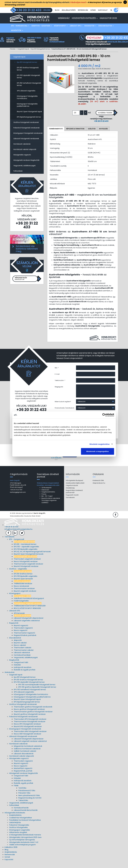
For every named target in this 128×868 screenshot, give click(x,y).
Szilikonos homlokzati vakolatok (27, 755)
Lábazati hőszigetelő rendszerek (26, 144)
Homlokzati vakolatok (22, 149)
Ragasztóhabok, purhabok (25, 642)
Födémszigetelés (21, 607)
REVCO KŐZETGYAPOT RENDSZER (27, 614)
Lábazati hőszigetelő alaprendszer (29, 624)
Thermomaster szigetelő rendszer (28, 570)
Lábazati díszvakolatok (24, 760)
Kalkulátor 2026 (108, 23)
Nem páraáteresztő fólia (29, 802)
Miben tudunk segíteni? (63, 407)
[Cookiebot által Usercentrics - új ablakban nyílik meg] (104, 415)
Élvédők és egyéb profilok (25, 676)
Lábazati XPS (76, 31)
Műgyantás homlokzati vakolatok (28, 752)
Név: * (57, 373)
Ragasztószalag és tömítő (30, 804)
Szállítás (92, 134)
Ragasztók (90, 31)
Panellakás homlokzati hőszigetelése (25, 826)
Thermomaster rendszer (24, 595)
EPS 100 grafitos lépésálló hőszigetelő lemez (37, 693)
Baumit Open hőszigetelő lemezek (29, 560)
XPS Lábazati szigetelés (26, 96)
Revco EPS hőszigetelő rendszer (27, 730)
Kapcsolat (103, 16)
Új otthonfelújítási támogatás (22, 846)
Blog (57, 16)
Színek (93, 16)
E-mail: (57, 379)
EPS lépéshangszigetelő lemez (29, 122)
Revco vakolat (20, 651)
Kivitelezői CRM (98, 487)
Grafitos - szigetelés (42, 31)
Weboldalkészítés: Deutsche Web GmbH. (25, 522)
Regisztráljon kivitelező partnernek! (74, 498)
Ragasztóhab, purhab (23, 777)
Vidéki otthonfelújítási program (22, 851)
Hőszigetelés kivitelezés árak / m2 (24, 848)
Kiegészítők (17, 36)
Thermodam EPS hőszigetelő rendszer (30, 725)
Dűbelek (17, 671)
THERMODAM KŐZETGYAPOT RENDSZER (30, 612)
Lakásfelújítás (15, 829)
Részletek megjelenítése (100, 444)
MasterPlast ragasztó (23, 774)
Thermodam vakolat (23, 654)
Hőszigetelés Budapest (74, 487)
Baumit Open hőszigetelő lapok (29, 117)
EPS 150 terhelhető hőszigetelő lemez (29, 89)
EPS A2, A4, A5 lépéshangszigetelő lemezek (32, 558)
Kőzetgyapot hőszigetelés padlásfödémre (27, 110)
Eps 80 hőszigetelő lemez (41, 54)
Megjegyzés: (59, 392)
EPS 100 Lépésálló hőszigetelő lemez (28, 82)
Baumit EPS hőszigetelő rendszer (28, 733)
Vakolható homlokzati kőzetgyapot (29, 605)
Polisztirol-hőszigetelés (19, 831)
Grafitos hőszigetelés (18, 834)
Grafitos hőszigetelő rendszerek (26, 128)
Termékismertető (56, 134)
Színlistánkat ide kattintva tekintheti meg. (27, 254)
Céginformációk (72, 492)
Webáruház (64, 23)
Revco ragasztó (21, 637)
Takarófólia (23, 807)
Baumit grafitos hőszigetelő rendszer (30, 720)
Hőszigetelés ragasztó (22, 160)
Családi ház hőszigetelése (21, 824)
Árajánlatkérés (69, 16)
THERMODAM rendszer (23, 590)
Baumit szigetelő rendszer (25, 597)
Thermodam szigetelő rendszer (27, 565)
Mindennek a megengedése (97, 451)
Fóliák (16, 792)
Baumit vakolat (20, 649)
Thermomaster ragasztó (24, 639)
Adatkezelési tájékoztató (75, 489)
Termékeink (70, 504)
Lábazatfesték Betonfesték (26, 816)
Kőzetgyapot (61, 31)
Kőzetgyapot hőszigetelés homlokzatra (27, 102)
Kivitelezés (103, 134)
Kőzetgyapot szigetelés (20, 836)
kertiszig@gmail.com (18, 498)
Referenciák (83, 16)
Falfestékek (18, 176)
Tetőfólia (22, 794)
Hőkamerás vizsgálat (18, 839)
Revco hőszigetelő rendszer (26, 568)
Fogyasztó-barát (72, 501)
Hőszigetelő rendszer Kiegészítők (26, 165)
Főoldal (13, 54)
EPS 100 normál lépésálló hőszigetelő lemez (37, 691)
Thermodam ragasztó (23, 634)
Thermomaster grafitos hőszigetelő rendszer (33, 718)
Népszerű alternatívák (75, 134)
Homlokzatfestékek (22, 661)
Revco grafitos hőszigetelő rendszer (29, 715)
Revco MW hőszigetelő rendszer (27, 740)
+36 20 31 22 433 (99, 127)
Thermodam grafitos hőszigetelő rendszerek (33, 713)
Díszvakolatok (106, 31)
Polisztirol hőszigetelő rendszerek (27, 133)
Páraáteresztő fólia (27, 797)
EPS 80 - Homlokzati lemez (25, 550)
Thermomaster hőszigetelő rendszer (30, 728)
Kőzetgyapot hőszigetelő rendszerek (28, 138)
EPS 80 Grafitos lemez (23, 580)
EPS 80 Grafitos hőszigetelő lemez (28, 74)
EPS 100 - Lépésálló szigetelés (26, 553)
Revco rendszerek (21, 592)
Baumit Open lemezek (23, 585)
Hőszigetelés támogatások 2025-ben (25, 843)
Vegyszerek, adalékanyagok (24, 171)
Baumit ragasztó (21, 632)
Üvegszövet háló (21, 669)
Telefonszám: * (60, 386)
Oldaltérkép (70, 494)
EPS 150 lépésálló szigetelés (26, 555)
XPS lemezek (19, 619)
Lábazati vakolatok (22, 659)
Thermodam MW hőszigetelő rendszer (30, 738)
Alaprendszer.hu (99, 489)
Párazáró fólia (24, 799)
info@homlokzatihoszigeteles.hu (19, 535)
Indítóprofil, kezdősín (23, 674)
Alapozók (18, 646)
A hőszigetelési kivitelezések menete (25, 841)
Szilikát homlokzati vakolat (25, 757)
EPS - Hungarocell (20, 31)
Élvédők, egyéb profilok (23, 789)
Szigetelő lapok (23, 54)
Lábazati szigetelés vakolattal (27, 627)
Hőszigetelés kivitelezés (85, 23)
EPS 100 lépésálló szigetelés (26, 582)
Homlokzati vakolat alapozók (25, 155)
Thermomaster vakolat (24, 656)
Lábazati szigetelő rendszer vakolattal (30, 747)
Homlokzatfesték (21, 814)
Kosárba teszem (102, 118)
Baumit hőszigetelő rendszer (26, 573)
